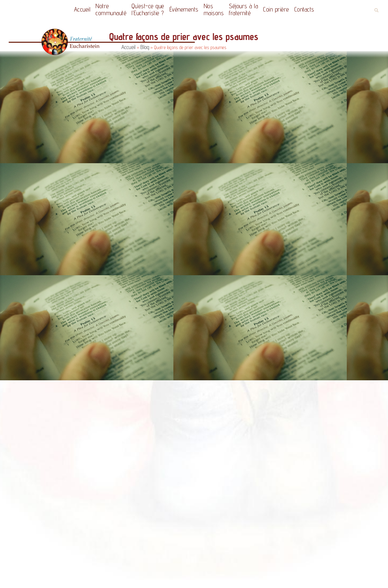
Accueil (82, 9)
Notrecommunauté (111, 9)
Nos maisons (214, 9)
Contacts (304, 9)
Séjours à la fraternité (243, 9)
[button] (376, 10)
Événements (184, 9)
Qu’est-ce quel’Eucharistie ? (148, 9)
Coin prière (276, 9)
